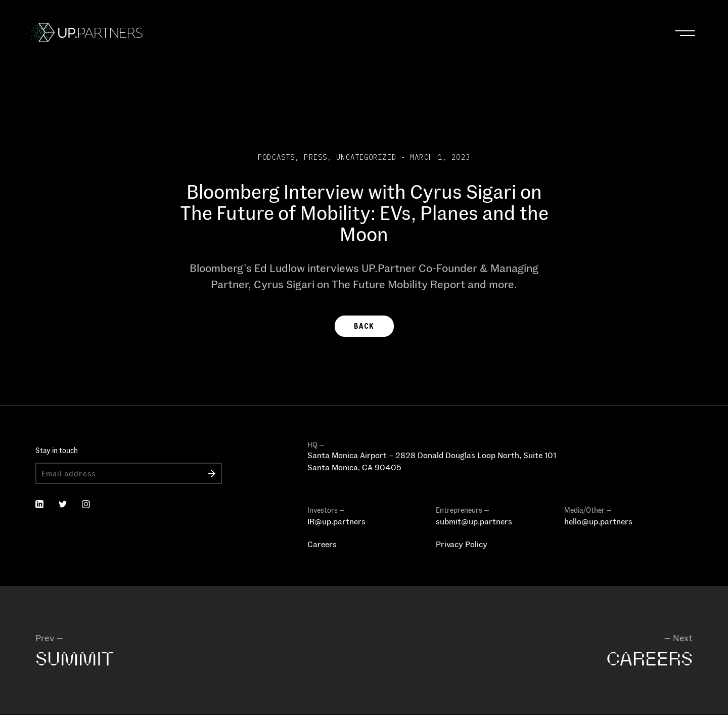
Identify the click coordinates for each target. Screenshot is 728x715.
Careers (322, 544)
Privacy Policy (462, 544)
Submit (212, 473)
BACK (364, 326)
